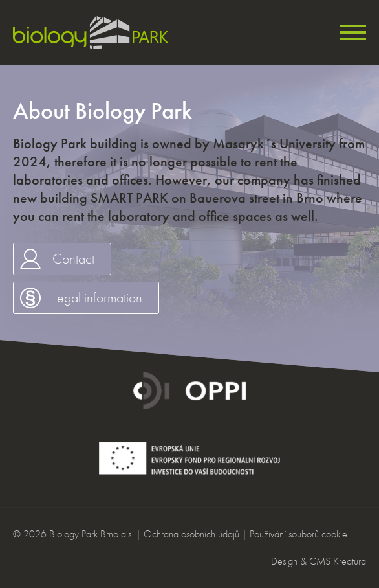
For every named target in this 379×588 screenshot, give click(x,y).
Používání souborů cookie (298, 534)
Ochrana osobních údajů (191, 534)
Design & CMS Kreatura (319, 561)
